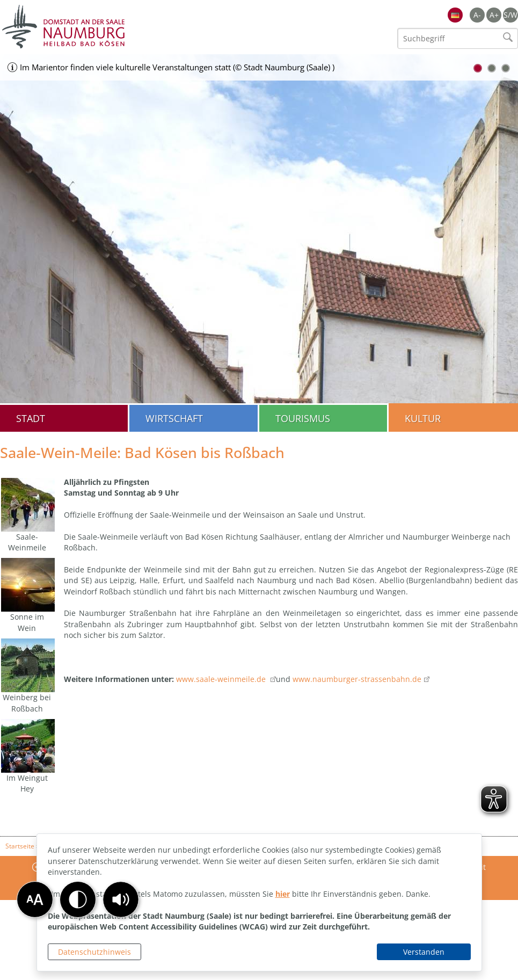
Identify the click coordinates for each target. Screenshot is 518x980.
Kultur (423, 418)
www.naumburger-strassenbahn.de (357, 679)
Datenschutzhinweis (94, 952)
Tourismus (303, 418)
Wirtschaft (174, 418)
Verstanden (424, 952)
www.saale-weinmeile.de (222, 679)
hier (283, 894)
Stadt (31, 418)
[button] (121, 899)
